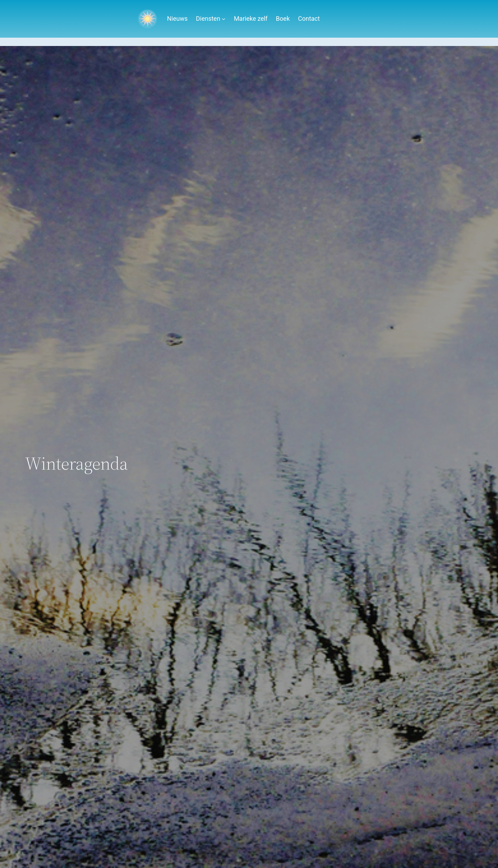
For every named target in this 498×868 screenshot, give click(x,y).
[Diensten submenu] (224, 19)
